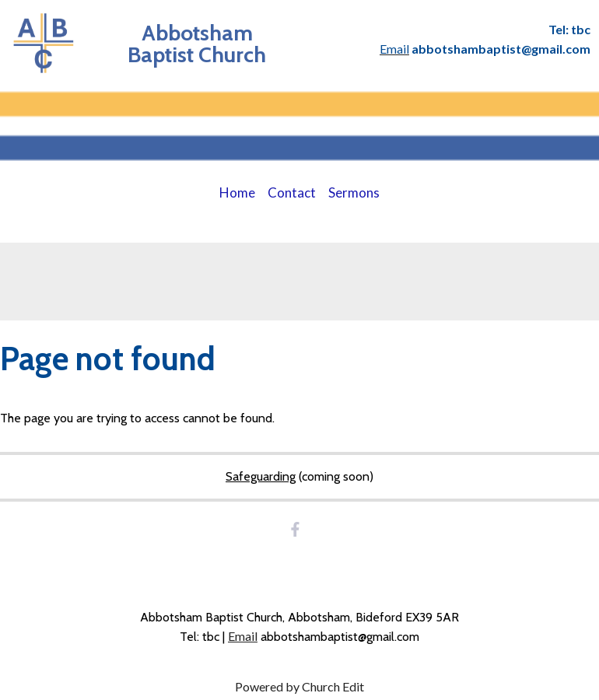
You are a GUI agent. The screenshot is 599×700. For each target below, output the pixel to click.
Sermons (354, 192)
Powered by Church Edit (299, 686)
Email (243, 636)
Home (237, 192)
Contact (292, 192)
